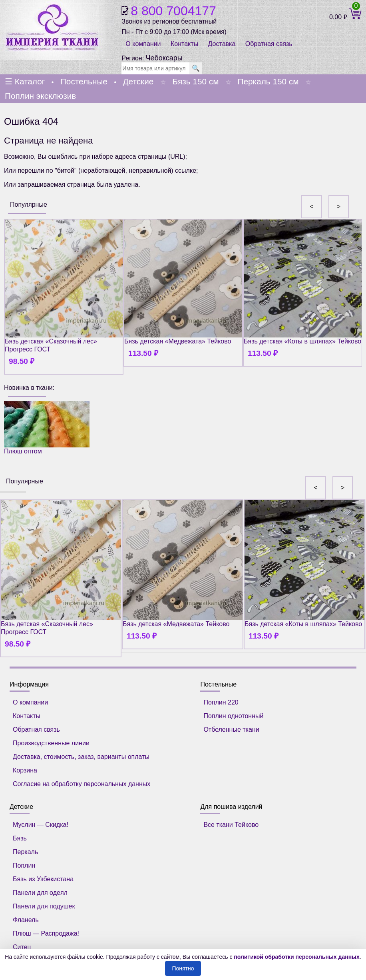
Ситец (22, 947)
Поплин (24, 865)
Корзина (25, 770)
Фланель (26, 920)
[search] (155, 68)
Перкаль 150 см (268, 81)
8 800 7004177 (173, 11)
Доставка (222, 44)
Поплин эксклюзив (40, 96)
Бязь (20, 838)
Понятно (183, 968)
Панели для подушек (44, 906)
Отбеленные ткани (231, 730)
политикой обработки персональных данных (297, 957)
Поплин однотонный (233, 716)
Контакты (184, 44)
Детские (138, 81)
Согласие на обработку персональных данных (82, 784)
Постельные (84, 81)
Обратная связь (269, 44)
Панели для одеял (40, 893)
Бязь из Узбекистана (43, 879)
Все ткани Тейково (231, 825)
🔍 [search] (196, 68)
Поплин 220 (221, 702)
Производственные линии (51, 743)
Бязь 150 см (195, 81)
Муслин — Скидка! (41, 825)
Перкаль (25, 852)
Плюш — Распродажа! (46, 933)
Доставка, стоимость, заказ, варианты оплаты (81, 757)
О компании (143, 44)
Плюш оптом (47, 428)
